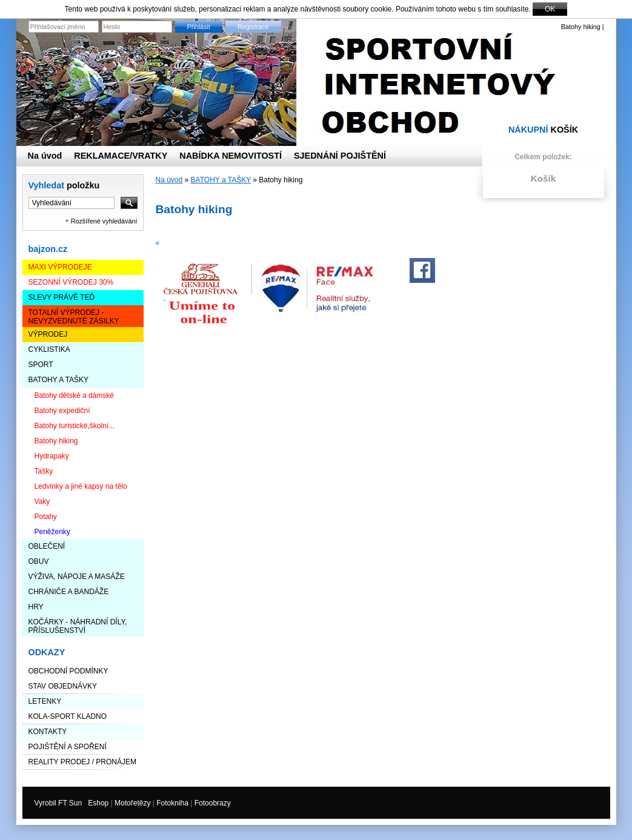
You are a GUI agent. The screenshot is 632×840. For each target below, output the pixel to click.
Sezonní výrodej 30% (71, 282)
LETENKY (45, 701)
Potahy (46, 517)
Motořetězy (132, 803)
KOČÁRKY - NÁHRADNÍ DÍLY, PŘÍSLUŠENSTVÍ (78, 626)
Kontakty (48, 732)
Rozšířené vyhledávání (104, 221)
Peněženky (52, 532)
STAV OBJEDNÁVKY (63, 686)
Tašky (44, 471)
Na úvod (169, 180)
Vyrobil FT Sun (58, 803)
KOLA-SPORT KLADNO (68, 716)
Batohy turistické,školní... (75, 426)
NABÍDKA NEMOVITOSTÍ (231, 156)
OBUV (39, 561)
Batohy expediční (62, 411)
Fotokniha (172, 803)
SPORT (41, 365)
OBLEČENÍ (47, 546)
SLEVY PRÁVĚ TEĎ (62, 297)
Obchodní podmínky (68, 671)
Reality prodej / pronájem (82, 762)
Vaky (42, 501)
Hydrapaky (52, 456)
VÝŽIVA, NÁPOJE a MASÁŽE (77, 577)
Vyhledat (64, 185)
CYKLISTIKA (49, 349)
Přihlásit (199, 27)
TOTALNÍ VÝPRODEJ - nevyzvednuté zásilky (74, 317)
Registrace (253, 27)
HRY (36, 607)
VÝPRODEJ (48, 334)
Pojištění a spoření (68, 747)
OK (550, 9)
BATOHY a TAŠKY (59, 380)
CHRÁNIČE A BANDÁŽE (69, 592)
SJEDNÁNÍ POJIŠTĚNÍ (340, 156)
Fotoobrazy (213, 803)
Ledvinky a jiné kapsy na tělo (81, 486)
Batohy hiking (56, 441)
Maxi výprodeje (60, 267)
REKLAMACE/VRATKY (121, 156)
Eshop (98, 803)
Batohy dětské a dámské (74, 395)
